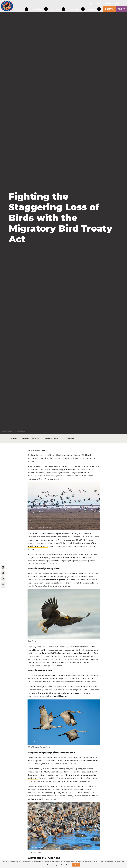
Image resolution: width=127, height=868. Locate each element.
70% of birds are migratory (54, 592)
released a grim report (58, 546)
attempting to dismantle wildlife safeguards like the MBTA (66, 570)
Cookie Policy (66, 865)
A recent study (64, 552)
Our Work (56, 9)
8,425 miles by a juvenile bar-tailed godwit (70, 665)
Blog (99, 3)
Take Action (75, 9)
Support (92, 9)
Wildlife (20, 9)
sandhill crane (60, 708)
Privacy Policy (52, 865)
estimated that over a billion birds (82, 773)
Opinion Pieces (68, 450)
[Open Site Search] (124, 3)
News (91, 3)
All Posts (14, 450)
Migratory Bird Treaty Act (66, 482)
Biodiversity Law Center (30, 450)
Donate (109, 9)
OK (76, 865)
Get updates (112, 3)
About (83, 3)
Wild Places (38, 9)
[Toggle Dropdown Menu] (27, 9)
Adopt (121, 9)
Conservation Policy (51, 450)
